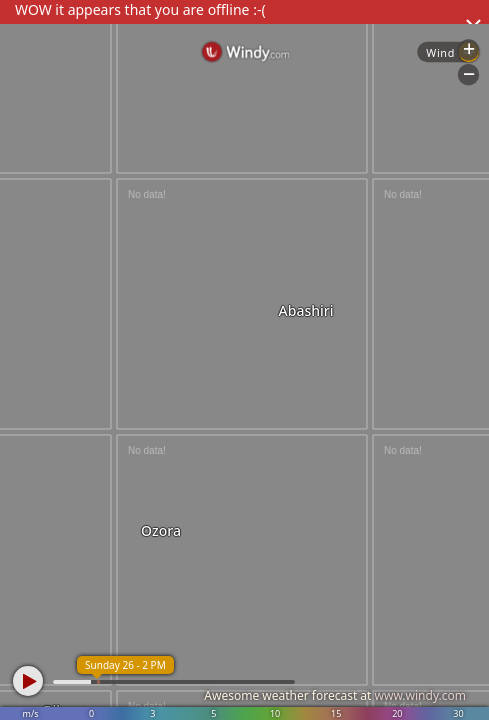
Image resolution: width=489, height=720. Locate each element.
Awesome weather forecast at (335, 695)
